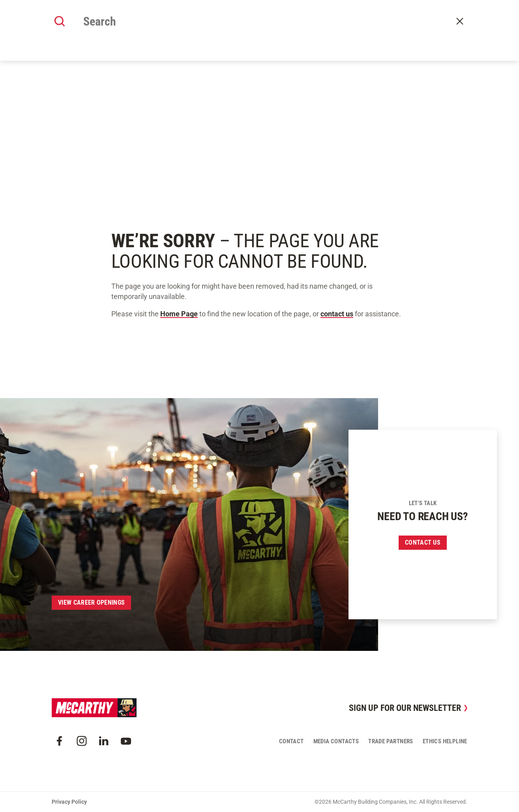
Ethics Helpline (445, 741)
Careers (354, 28)
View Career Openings (91, 602)
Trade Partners (391, 741)
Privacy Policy (69, 802)
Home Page (179, 314)
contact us (337, 314)
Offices (288, 28)
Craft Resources (446, 9)
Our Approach (247, 28)
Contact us (423, 542)
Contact (457, 29)
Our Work (203, 28)
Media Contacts (336, 741)
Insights (321, 28)
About (171, 28)
